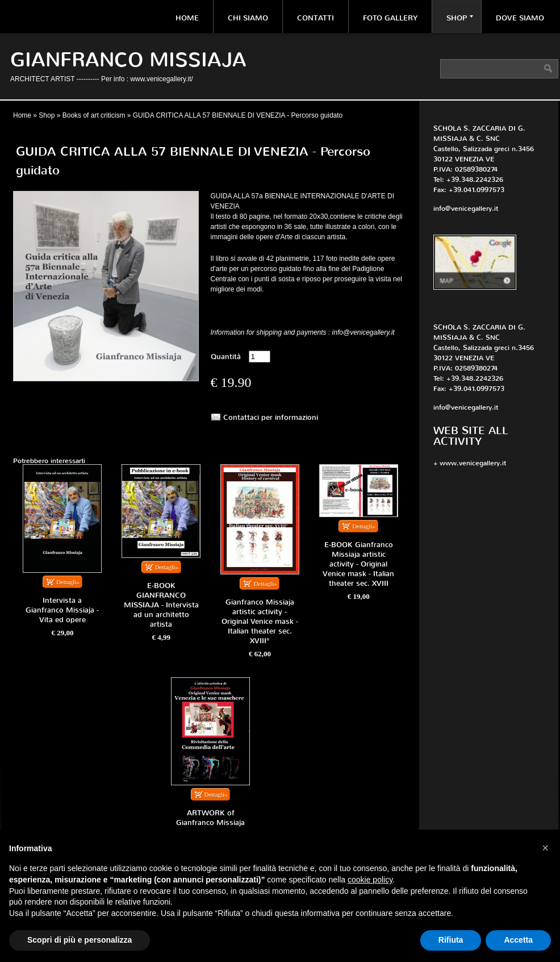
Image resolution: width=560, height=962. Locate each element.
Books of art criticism (94, 115)
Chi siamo (248, 18)
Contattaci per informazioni (271, 417)
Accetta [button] (518, 940)
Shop (460, 18)
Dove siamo (520, 18)
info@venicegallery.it (466, 209)
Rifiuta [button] (451, 940)
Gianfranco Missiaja (128, 60)
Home (187, 18)
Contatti (315, 18)
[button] (545, 848)
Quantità (226, 357)
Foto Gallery (390, 18)
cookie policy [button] (370, 880)
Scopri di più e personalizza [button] (80, 940)
